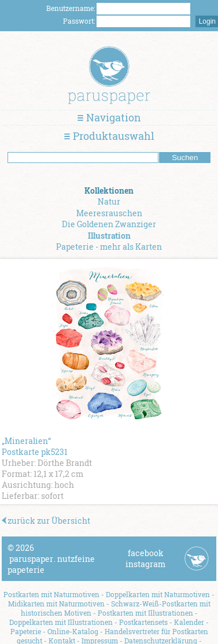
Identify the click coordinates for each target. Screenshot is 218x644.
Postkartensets (143, 622)
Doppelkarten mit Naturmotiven (158, 594)
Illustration (109, 236)
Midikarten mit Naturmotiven (56, 604)
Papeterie (26, 631)
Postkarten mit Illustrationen (145, 613)
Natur (109, 201)
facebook (146, 553)
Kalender (189, 622)
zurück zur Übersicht (46, 521)
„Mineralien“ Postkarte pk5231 (35, 446)
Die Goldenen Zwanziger (109, 224)
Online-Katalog (73, 631)
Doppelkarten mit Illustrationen (61, 622)
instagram (145, 564)
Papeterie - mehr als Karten (109, 247)
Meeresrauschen (109, 213)
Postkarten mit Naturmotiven (51, 594)
